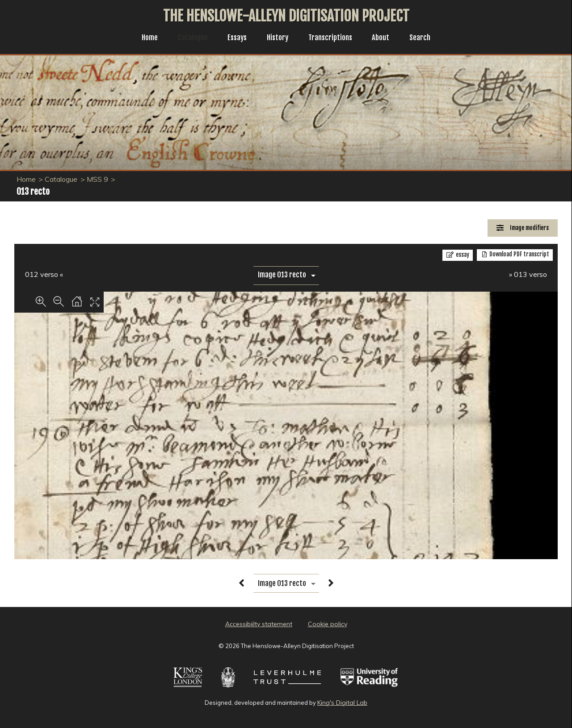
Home (143, 38)
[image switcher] (286, 275)
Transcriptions (333, 38)
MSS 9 (97, 179)
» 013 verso (528, 274)
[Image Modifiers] (523, 228)
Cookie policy (328, 624)
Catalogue (188, 38)
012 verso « (44, 274)
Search (427, 38)
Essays (235, 38)
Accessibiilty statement (259, 624)
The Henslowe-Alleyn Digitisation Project (286, 16)
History (277, 38)
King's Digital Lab (342, 703)
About (386, 38)
